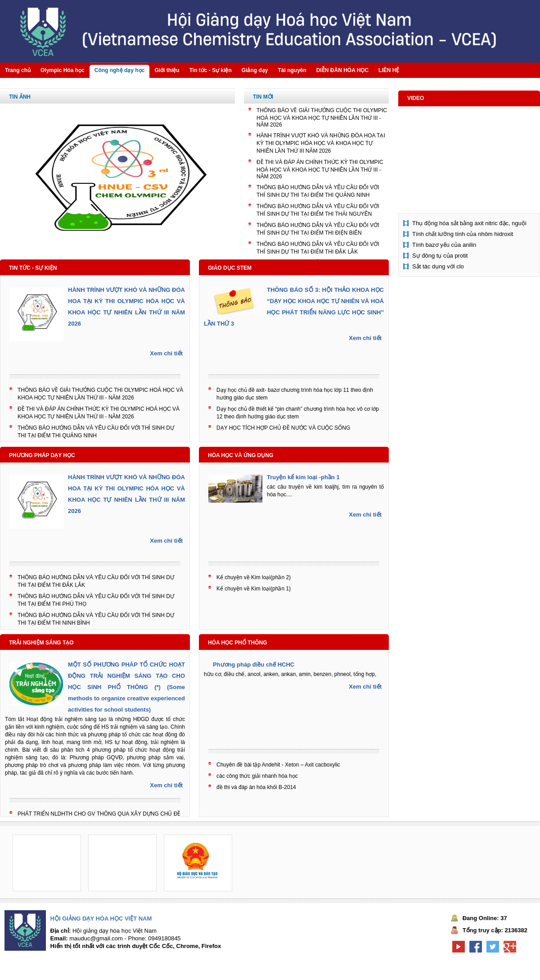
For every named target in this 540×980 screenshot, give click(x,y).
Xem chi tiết (166, 353)
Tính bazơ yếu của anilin (444, 245)
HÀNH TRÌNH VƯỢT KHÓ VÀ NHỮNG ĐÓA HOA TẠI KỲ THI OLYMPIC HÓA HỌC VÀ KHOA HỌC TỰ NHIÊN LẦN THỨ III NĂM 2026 (321, 143)
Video (416, 98)
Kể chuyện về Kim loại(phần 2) (254, 577)
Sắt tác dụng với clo (438, 266)
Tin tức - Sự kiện (33, 268)
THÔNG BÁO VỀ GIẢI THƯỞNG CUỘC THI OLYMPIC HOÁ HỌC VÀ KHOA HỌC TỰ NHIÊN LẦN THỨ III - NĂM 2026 (322, 118)
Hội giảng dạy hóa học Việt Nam (101, 919)
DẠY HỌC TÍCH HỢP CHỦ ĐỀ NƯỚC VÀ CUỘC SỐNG (283, 428)
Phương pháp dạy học (42, 455)
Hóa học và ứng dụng (241, 455)
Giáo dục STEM (230, 268)
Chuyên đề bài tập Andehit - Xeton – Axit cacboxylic (278, 765)
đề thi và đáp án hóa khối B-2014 (256, 787)
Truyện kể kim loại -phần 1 (303, 477)
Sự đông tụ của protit (440, 256)
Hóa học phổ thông (238, 643)
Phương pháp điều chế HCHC (254, 665)
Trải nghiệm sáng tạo (41, 643)
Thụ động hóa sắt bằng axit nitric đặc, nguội (469, 223)
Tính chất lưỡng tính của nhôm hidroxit (463, 234)
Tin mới (263, 97)
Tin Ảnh (20, 97)
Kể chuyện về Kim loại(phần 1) (254, 589)
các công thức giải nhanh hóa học (257, 776)
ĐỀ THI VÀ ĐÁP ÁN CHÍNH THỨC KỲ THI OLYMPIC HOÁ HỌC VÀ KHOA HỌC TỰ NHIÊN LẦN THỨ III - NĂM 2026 (320, 169)
